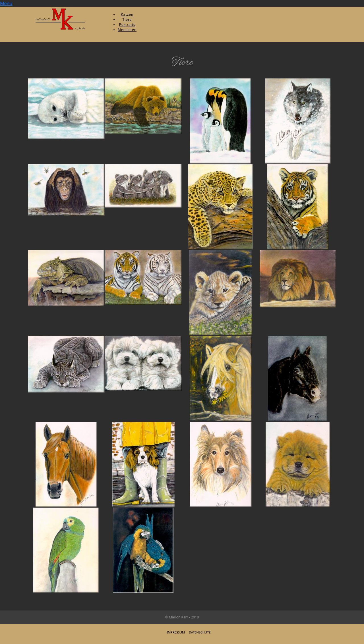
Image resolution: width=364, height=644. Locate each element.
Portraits (127, 25)
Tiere (127, 19)
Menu (6, 3)
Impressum (176, 632)
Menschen (127, 30)
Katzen (127, 14)
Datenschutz (200, 632)
